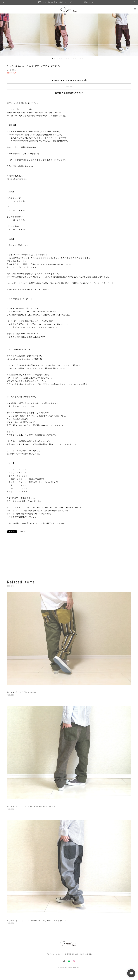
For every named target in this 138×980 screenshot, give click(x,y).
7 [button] (63, 58)
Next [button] (134, 35)
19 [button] (84, 58)
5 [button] (60, 58)
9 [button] (67, 58)
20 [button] (86, 58)
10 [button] (68, 58)
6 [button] (61, 58)
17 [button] (81, 58)
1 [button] (53, 58)
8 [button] (65, 58)
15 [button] (77, 58)
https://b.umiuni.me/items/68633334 (25, 359)
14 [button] (75, 58)
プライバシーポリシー (54, 954)
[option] (69, 35)
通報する (24, 532)
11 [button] (70, 58)
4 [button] (58, 58)
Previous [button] (4, 35)
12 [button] (72, 58)
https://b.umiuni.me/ (17, 179)
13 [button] (74, 58)
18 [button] (82, 58)
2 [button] (54, 58)
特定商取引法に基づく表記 (75, 954)
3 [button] (56, 58)
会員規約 (89, 954)
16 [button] (79, 58)
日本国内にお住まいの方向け (69, 93)
